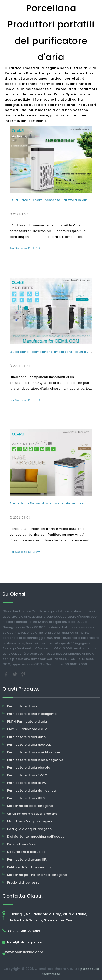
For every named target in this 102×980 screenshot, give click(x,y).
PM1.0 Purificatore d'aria (27, 721)
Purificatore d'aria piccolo (29, 768)
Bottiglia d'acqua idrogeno (29, 829)
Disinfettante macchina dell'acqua (36, 837)
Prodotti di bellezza (23, 882)
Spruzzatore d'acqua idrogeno (32, 814)
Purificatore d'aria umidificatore (34, 752)
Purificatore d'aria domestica (31, 790)
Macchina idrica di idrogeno (30, 806)
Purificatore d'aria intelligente (32, 714)
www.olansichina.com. (24, 952)
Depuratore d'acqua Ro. (27, 852)
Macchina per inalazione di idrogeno (37, 875)
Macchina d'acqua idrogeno (30, 821)
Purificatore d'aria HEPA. (27, 783)
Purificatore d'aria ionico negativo (35, 760)
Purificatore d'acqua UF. (27, 860)
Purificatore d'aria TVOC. (28, 775)
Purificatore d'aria (22, 706)
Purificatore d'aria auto (26, 737)
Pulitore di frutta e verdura (29, 867)
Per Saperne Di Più (25, 248)
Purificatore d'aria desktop (29, 745)
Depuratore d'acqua (24, 844)
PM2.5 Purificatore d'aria (27, 729)
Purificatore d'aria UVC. (26, 798)
